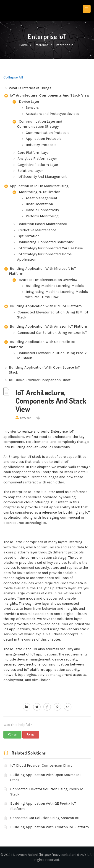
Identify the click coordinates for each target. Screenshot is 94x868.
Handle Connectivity (42, 210)
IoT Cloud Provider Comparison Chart (40, 380)
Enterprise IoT (65, 45)
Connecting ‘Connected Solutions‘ (46, 242)
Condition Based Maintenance (42, 224)
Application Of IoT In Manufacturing (37, 186)
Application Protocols (44, 139)
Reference (41, 45)
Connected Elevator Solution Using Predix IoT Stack (52, 355)
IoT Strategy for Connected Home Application (44, 257)
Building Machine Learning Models (55, 286)
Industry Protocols (41, 145)
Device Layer (26, 102)
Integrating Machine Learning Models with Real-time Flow (57, 294)
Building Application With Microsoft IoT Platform (40, 271)
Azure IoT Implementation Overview (45, 280)
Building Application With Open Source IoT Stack (44, 370)
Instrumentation (39, 204)
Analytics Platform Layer (37, 158)
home (23, 45)
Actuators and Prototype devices (52, 114)
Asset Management (42, 198)
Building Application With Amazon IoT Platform (46, 327)
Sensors (32, 107)
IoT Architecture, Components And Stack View (47, 96)
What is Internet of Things (30, 88)
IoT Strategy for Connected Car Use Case (50, 248)
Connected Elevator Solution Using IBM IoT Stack (53, 315)
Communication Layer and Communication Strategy (37, 124)
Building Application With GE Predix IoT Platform (40, 344)
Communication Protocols (48, 133)
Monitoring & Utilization (36, 192)
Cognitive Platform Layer (38, 165)
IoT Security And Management (42, 177)
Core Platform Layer (34, 152)
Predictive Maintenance (37, 230)
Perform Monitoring (42, 216)
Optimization (29, 236)
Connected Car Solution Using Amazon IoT (52, 333)
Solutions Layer (30, 171)
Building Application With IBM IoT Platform (43, 306)
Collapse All (13, 77)
